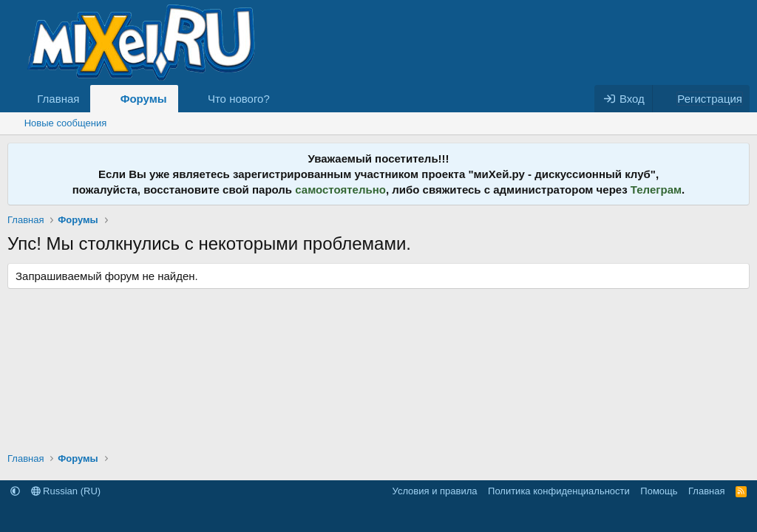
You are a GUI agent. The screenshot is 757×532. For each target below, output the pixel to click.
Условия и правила (435, 491)
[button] (282, 99)
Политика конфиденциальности (559, 491)
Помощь (659, 491)
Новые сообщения (66, 123)
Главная (58, 99)
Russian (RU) (66, 491)
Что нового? (239, 99)
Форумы (144, 99)
